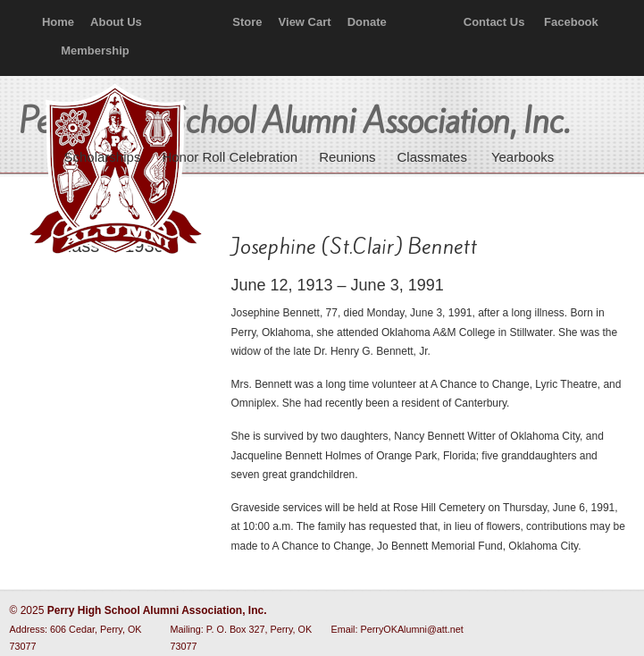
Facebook (571, 22)
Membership (95, 50)
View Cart (305, 22)
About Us (116, 22)
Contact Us (494, 22)
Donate (367, 22)
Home (58, 22)
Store (247, 22)
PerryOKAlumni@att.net (412, 629)
